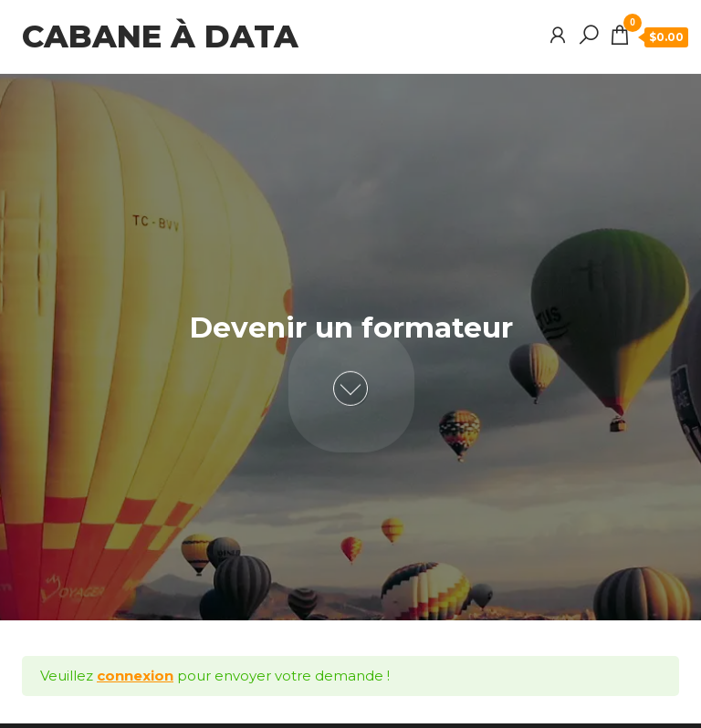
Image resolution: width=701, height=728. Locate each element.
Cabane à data (160, 36)
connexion (135, 676)
